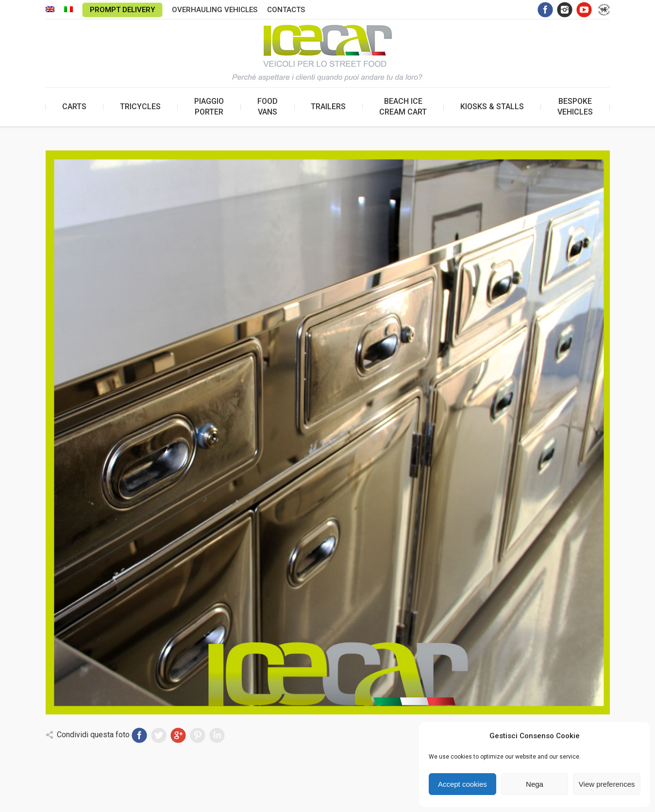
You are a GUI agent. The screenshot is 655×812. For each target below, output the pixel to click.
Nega (535, 784)
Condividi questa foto (93, 735)
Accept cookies (462, 784)
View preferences (607, 784)
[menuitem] (50, 10)
